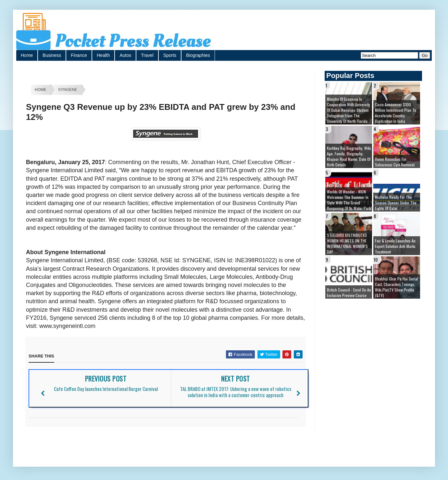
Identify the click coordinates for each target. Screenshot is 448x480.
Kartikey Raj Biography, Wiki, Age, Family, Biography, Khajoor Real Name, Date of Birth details (349, 156)
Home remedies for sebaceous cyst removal (395, 162)
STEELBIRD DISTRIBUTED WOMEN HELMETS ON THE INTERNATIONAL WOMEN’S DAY (347, 243)
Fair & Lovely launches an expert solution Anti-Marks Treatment (395, 246)
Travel (147, 55)
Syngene (68, 90)
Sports (170, 55)
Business (52, 55)
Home (27, 55)
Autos (125, 55)
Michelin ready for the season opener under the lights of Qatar (396, 203)
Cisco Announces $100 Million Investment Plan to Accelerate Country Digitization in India (396, 113)
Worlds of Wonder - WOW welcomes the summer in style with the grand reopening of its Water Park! (349, 200)
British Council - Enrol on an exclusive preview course (349, 292)
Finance (79, 55)
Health (103, 55)
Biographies (198, 55)
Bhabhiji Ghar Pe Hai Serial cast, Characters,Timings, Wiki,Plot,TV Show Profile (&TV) (397, 287)
